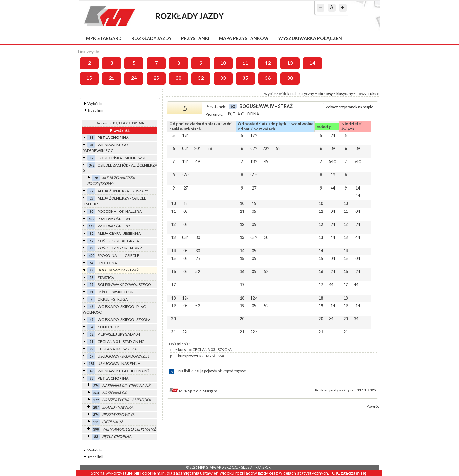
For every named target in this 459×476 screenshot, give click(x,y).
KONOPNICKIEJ (111, 327)
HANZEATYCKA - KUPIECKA (126, 400)
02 (185, 148)
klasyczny (345, 94)
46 (91, 306)
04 (333, 211)
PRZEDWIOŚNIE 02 (114, 226)
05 (186, 211)
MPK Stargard (104, 38)
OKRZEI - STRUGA (113, 299)
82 (91, 233)
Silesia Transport (257, 467)
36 (268, 78)
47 (91, 320)
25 (156, 78)
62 (91, 270)
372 (91, 165)
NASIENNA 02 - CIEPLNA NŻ (126, 386)
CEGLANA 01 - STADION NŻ (121, 342)
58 (91, 277)
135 (91, 364)
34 (91, 327)
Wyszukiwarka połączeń (310, 38)
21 (112, 78)
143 (91, 226)
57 (91, 284)
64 (91, 263)
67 (91, 241)
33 (223, 78)
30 (178, 78)
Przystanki (195, 38)
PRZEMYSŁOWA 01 (119, 415)
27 (91, 356)
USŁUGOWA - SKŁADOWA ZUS (124, 356)
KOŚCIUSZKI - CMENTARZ (120, 248)
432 (91, 219)
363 (96, 393)
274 (96, 386)
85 (91, 145)
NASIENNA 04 (114, 393)
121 (96, 422)
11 (245, 63)
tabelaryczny (303, 94)
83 (91, 137)
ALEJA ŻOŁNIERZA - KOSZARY (123, 191)
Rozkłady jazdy (151, 38)
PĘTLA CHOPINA (113, 137)
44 (333, 188)
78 (96, 178)
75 (91, 198)
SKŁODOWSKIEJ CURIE (117, 292)
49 (198, 161)
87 (91, 158)
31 (91, 342)
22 (185, 332)
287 (96, 407)
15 (89, 78)
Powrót (373, 406)
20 (197, 148)
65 (91, 248)
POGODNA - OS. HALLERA (120, 211)
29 (91, 349)
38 (290, 78)
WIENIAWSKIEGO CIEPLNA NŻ (124, 371)
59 (333, 175)
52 (198, 271)
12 (268, 63)
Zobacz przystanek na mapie (350, 107)
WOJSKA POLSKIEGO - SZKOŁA (124, 320)
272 (96, 400)
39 (333, 148)
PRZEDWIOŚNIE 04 (114, 219)
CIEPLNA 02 (112, 422)
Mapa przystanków (244, 38)
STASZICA (106, 277)
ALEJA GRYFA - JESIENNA (119, 233)
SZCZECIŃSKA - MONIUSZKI (121, 158)
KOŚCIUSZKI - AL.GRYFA (118, 241)
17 (185, 135)
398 (91, 371)
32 (201, 78)
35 (245, 78)
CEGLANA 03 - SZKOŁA (117, 349)
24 (134, 78)
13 (290, 63)
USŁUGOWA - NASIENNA (119, 364)
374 (96, 415)
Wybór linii (96, 104)
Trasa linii (95, 110)
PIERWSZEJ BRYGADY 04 (119, 334)
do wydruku (366, 94)
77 (91, 191)
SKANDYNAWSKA (118, 407)
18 (185, 161)
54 (332, 161)
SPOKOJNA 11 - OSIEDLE (118, 255)
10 (223, 63)
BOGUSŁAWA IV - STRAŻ (118, 270)
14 (312, 63)
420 (91, 255)
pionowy (325, 94)
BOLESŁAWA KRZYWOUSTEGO (124, 284)
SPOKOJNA (107, 263)
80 (91, 211)
